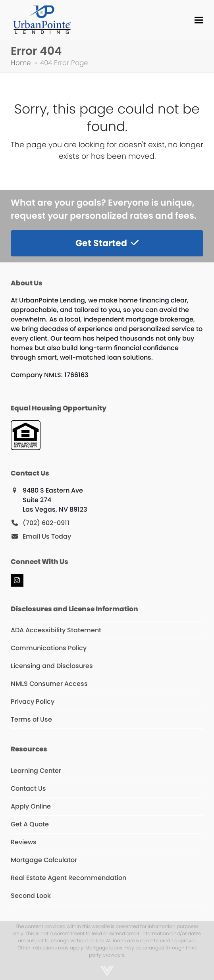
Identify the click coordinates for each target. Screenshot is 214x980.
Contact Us (28, 788)
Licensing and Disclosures (52, 666)
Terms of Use (31, 719)
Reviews (24, 842)
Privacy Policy (33, 702)
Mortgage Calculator (44, 860)
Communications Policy (49, 648)
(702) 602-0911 (46, 523)
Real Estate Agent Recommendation (68, 878)
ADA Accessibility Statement (56, 630)
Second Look (31, 896)
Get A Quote (30, 824)
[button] (199, 20)
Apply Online (31, 806)
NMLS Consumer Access (49, 684)
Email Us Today (47, 536)
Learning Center (36, 771)
